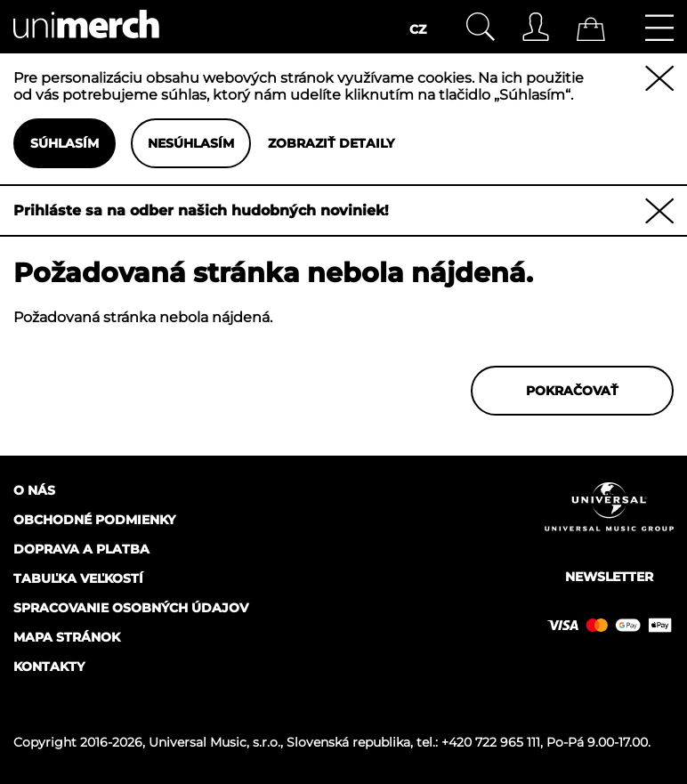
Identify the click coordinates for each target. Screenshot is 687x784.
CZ (418, 29)
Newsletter (609, 577)
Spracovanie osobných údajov (131, 608)
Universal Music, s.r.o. (214, 742)
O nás (34, 490)
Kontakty (49, 667)
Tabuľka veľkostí (78, 578)
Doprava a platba (81, 549)
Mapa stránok (67, 637)
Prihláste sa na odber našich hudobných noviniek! (201, 210)
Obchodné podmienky (94, 520)
